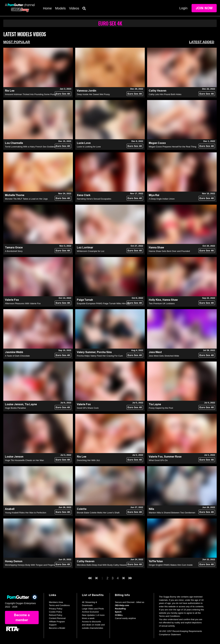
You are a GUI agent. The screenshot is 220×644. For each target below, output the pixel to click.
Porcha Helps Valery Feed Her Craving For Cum (100, 356)
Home (47, 8)
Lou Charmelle (14, 143)
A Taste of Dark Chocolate (17, 356)
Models (60, 8)
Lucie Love (84, 143)
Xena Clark (84, 195)
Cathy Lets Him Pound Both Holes (165, 94)
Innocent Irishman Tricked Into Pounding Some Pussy (30, 94)
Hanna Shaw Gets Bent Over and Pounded (169, 251)
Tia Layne (31, 404)
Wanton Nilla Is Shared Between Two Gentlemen (172, 513)
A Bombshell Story (14, 251)
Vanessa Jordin (87, 91)
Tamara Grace (14, 247)
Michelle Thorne (15, 195)
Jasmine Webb (14, 352)
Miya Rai (154, 195)
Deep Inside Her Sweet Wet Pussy (93, 94)
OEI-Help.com (122, 605)
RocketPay (120, 609)
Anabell (10, 509)
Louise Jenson (14, 404)
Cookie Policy (55, 612)
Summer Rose (173, 457)
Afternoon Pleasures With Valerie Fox (23, 303)
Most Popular (17, 42)
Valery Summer (86, 352)
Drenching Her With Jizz (88, 460)
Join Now (204, 8)
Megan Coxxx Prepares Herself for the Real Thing (172, 147)
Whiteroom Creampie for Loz (91, 251)
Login (183, 8)
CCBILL (119, 615)
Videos (74, 8)
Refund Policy (56, 615)
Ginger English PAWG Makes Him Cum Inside (171, 565)
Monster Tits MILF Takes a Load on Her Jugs (26, 199)
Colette (82, 509)
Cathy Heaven (158, 91)
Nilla (151, 509)
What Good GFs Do (158, 460)
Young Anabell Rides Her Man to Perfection (26, 513)
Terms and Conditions (59, 605)
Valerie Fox (12, 300)
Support (53, 625)
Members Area (56, 602)
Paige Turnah (85, 300)
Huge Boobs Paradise (15, 408)
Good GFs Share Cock (88, 408)
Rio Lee (10, 91)
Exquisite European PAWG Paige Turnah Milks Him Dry (103, 303)
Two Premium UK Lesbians (162, 303)
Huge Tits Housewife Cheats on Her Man (24, 460)
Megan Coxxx (157, 143)
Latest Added (202, 42)
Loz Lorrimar (85, 247)
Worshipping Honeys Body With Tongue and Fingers (30, 565)
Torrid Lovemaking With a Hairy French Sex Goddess (30, 147)
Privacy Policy (56, 609)
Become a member (22, 618)
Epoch (118, 612)
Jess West (155, 352)
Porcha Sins (104, 352)
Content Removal (57, 618)
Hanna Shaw (156, 247)
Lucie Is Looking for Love (89, 147)
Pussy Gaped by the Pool (161, 408)
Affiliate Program (57, 622)
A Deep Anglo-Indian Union (162, 199)
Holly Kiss (155, 300)
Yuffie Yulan (156, 561)
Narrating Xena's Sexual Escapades (94, 199)
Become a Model (57, 628)
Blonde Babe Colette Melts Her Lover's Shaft (98, 513)
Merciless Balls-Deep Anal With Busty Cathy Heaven (102, 565)
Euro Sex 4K (63, 94)
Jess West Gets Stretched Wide (164, 356)
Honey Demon (14, 561)
